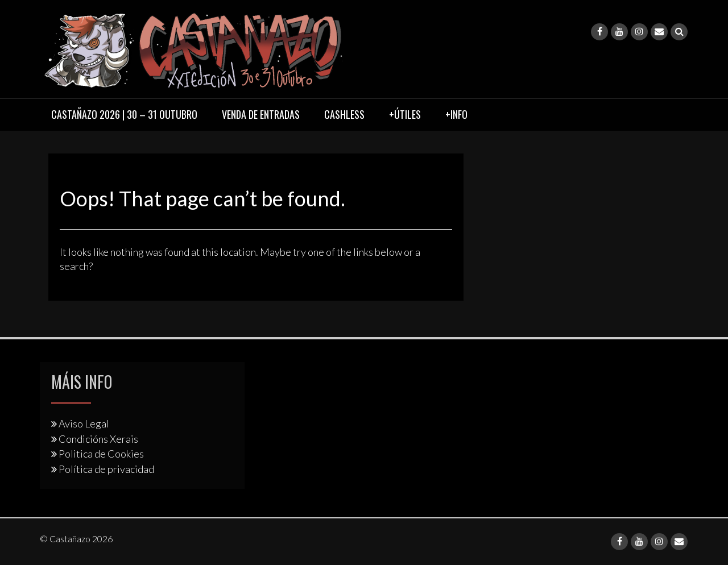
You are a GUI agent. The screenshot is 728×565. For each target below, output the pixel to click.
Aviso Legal (84, 423)
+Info (456, 114)
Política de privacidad (106, 469)
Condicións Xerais (98, 439)
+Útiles (405, 114)
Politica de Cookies (101, 454)
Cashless (344, 114)
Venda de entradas (261, 114)
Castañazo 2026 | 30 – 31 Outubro (124, 114)
